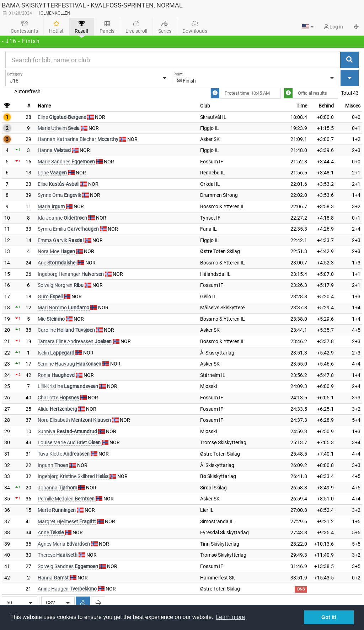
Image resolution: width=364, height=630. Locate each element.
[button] (308, 27)
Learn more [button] (230, 617)
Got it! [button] (329, 617)
